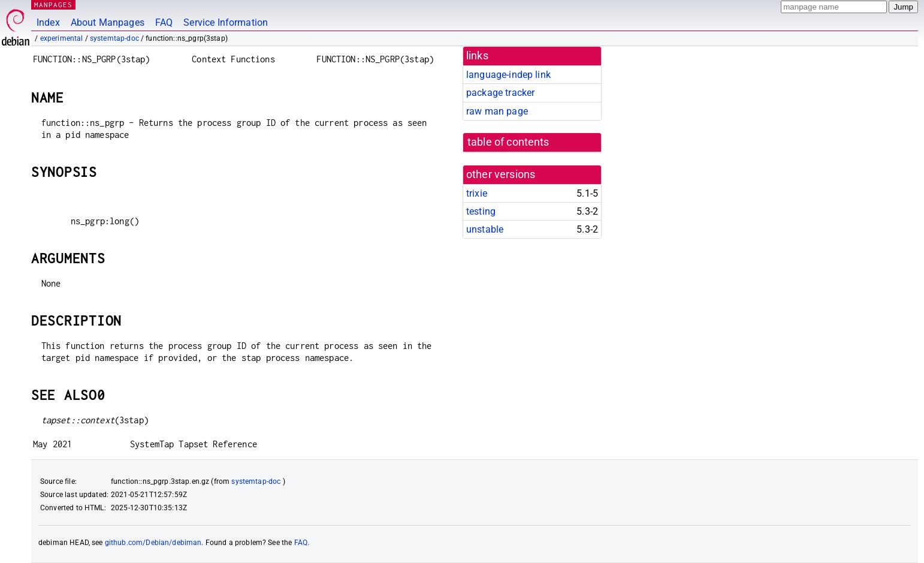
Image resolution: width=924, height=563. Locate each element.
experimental (62, 38)
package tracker (500, 93)
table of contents (508, 142)
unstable (485, 229)
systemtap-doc (114, 38)
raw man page (497, 111)
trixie (477, 193)
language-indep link (508, 75)
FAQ (164, 22)
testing (481, 211)
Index (48, 22)
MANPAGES (53, 4)
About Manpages (108, 22)
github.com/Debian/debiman (153, 543)
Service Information (226, 22)
